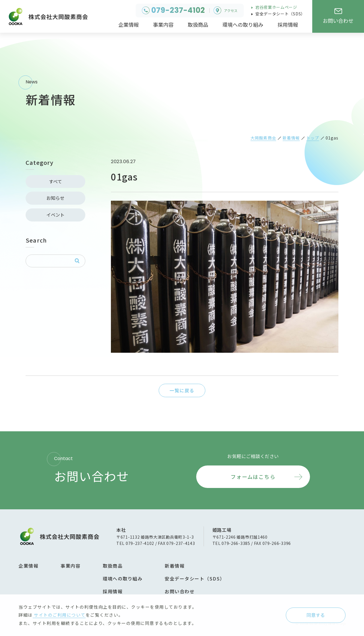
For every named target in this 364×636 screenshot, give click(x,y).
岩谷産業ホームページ (276, 7)
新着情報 (175, 566)
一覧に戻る (182, 390)
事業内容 (71, 566)
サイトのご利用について (59, 615)
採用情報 (113, 591)
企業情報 (28, 566)
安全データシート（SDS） (280, 14)
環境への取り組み (123, 578)
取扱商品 (113, 566)
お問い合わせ (180, 591)
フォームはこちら (253, 477)
